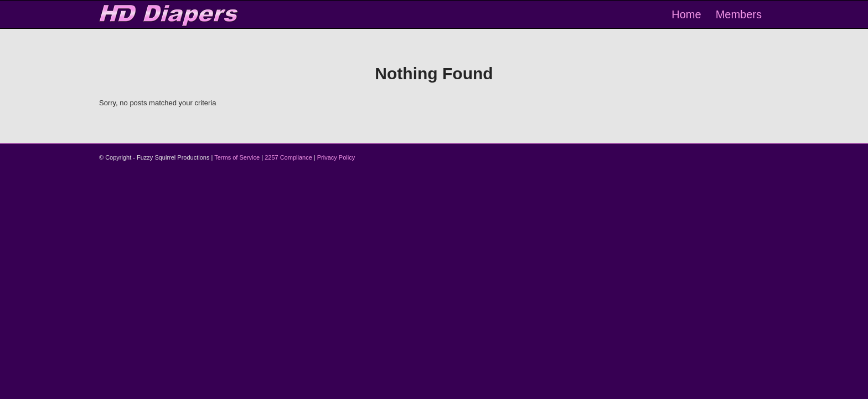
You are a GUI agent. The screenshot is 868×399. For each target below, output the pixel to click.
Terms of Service (237, 157)
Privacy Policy (336, 157)
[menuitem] (686, 14)
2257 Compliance (288, 157)
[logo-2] (169, 14)
